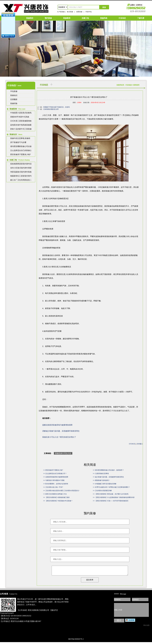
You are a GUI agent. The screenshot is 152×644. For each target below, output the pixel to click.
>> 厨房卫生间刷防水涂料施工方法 (55, 494)
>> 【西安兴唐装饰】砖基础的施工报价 (56, 497)
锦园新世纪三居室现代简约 (21, 176)
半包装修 (14, 91)
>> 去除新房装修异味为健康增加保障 (56, 477)
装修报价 (30, 18)
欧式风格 (70, 12)
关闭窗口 (140, 444)
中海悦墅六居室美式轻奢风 (21, 113)
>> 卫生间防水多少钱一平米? (53, 487)
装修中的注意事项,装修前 (20, 138)
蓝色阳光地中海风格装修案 (21, 125)
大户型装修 (61, 12)
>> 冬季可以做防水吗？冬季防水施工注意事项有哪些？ (111, 487)
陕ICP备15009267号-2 (76, 641)
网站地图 (146, 627)
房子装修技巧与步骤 (18, 142)
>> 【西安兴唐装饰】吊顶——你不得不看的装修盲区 (111, 501)
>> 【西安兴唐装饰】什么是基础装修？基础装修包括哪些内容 (114, 497)
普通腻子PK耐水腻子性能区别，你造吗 (56, 107)
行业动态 (122, 18)
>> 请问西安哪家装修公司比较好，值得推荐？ (108, 470)
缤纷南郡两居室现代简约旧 (21, 164)
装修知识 (14, 95)
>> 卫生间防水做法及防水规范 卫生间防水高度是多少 (61, 491)
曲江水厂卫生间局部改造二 (21, 180)
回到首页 (136, 85)
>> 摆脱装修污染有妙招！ (102, 480)
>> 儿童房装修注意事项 (101, 474)
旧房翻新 (14, 99)
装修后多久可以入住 (63, 453)
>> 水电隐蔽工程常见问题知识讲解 (105, 484)
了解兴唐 (141, 18)
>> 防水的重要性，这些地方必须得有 (56, 484)
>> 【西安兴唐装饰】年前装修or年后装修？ (58, 501)
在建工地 (85, 18)
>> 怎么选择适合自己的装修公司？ (55, 474)
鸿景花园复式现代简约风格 (21, 172)
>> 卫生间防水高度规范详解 (102, 491)
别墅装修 (79, 12)
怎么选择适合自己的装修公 (21, 150)
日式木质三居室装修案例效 (21, 121)
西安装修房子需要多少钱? (21, 154)
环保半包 (89, 12)
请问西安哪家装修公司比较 (21, 146)
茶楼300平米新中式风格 (20, 117)
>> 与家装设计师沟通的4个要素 (54, 480)
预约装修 (48, 18)
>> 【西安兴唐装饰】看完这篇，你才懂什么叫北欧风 (111, 494)
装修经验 (14, 103)
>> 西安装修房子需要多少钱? (53, 470)
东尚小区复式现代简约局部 (21, 168)
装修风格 (104, 18)
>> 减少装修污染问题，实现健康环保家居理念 (108, 477)
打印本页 (132, 444)
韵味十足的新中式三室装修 (21, 129)
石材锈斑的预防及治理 (51, 109)
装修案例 (67, 18)
